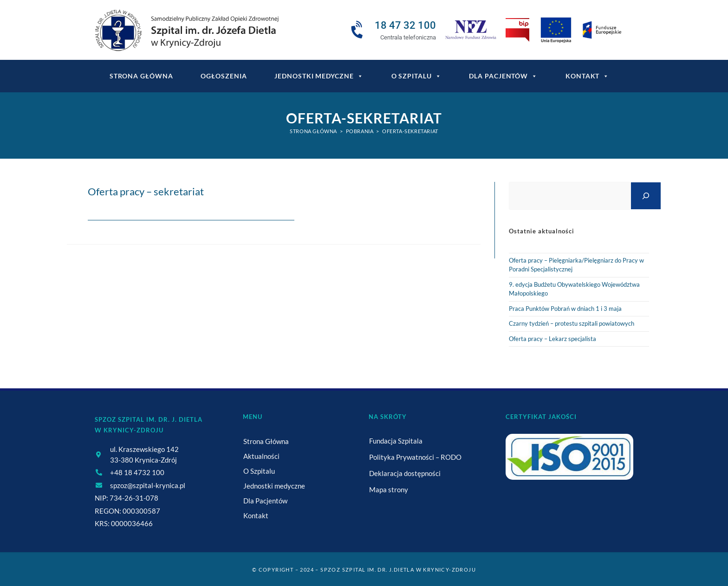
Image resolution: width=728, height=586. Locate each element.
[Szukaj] (646, 196)
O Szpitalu (416, 76)
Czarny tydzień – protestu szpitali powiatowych (572, 323)
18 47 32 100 (405, 25)
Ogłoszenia (224, 76)
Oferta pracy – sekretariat (146, 191)
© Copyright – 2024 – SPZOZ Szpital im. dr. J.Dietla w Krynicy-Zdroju (364, 570)
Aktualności (261, 456)
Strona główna (141, 76)
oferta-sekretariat (410, 131)
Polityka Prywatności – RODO (415, 457)
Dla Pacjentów (503, 76)
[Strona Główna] (313, 131)
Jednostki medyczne (319, 76)
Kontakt (587, 76)
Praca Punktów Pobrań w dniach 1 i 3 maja (565, 309)
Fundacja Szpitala (396, 441)
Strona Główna (266, 441)
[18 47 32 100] (358, 30)
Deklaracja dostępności (405, 473)
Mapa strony (389, 489)
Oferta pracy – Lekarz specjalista (552, 339)
